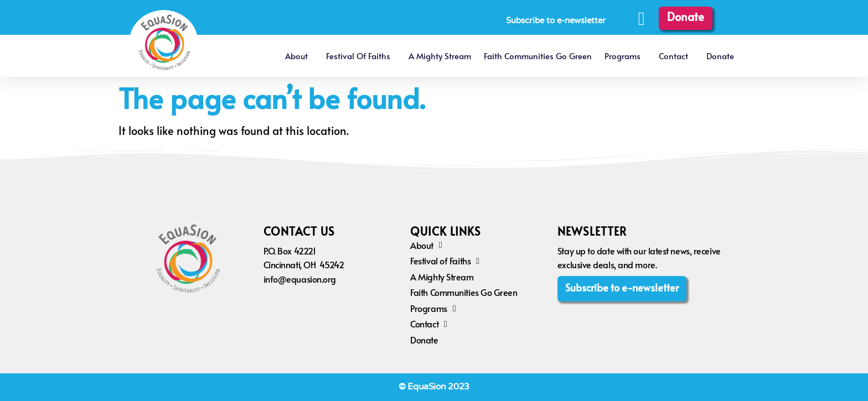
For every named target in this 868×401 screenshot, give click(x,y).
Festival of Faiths (361, 56)
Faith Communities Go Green (538, 56)
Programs (625, 56)
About (299, 56)
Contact (676, 56)
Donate (720, 56)
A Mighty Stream (440, 56)
